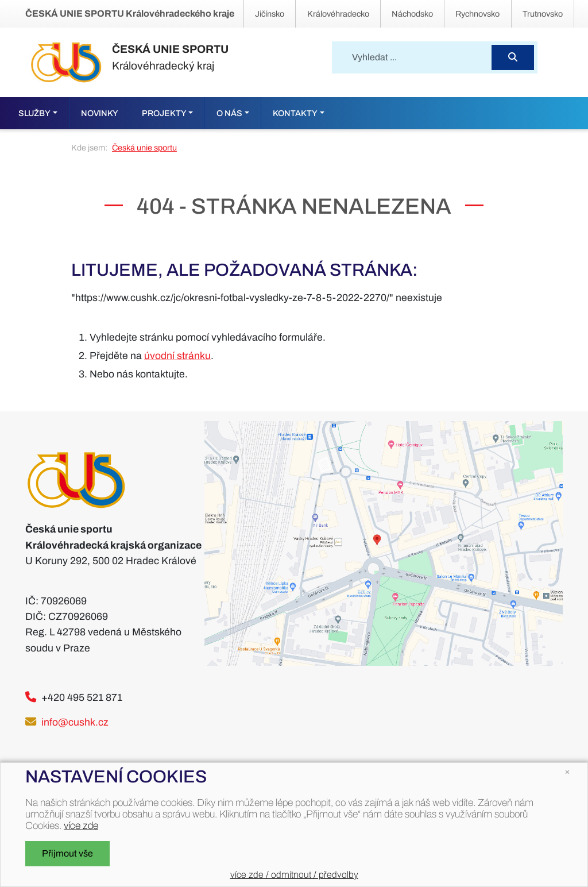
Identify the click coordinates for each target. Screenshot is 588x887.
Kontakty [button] (295, 113)
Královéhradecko (338, 14)
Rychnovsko (477, 14)
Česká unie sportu (144, 148)
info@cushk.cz (75, 722)
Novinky (100, 113)
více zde (81, 826)
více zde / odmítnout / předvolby (294, 875)
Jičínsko (270, 14)
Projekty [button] (164, 113)
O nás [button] (229, 113)
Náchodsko (412, 14)
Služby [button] (34, 113)
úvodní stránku (177, 356)
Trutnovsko (543, 14)
